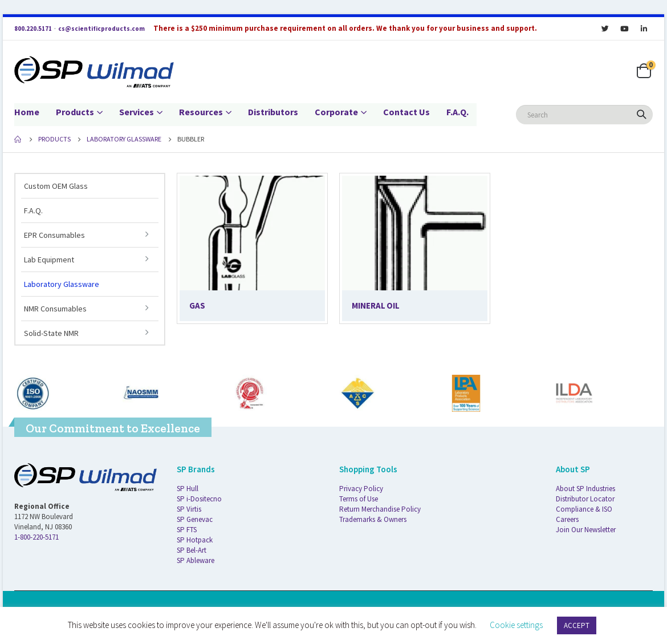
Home (27, 112)
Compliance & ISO (584, 509)
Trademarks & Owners (373, 519)
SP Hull (188, 489)
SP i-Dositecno (199, 499)
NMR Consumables (55, 309)
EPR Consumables (54, 235)
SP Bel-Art (192, 550)
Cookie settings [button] (516, 625)
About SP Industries (585, 489)
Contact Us (406, 112)
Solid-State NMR (51, 333)
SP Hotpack (195, 540)
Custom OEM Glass (56, 186)
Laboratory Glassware (62, 284)
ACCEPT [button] (577, 625)
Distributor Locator (585, 499)
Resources (201, 112)
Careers (567, 519)
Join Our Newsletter (586, 530)
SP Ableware (196, 560)
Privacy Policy (361, 489)
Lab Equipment (49, 260)
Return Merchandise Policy (380, 509)
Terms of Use (359, 499)
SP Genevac (195, 519)
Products (75, 112)
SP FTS (187, 530)
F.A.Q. (457, 112)
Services (137, 112)
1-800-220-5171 (36, 537)
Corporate (336, 112)
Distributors (273, 112)
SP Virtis (189, 509)
